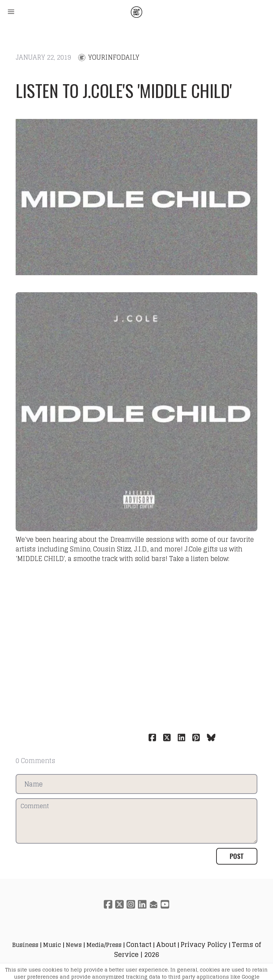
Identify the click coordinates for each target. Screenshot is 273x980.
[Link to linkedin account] (142, 904)
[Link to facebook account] (108, 904)
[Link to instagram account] (131, 904)
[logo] (136, 12)
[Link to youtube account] (165, 904)
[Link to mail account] (154, 904)
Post (237, 856)
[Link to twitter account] (119, 904)
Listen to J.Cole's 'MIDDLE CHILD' (124, 90)
